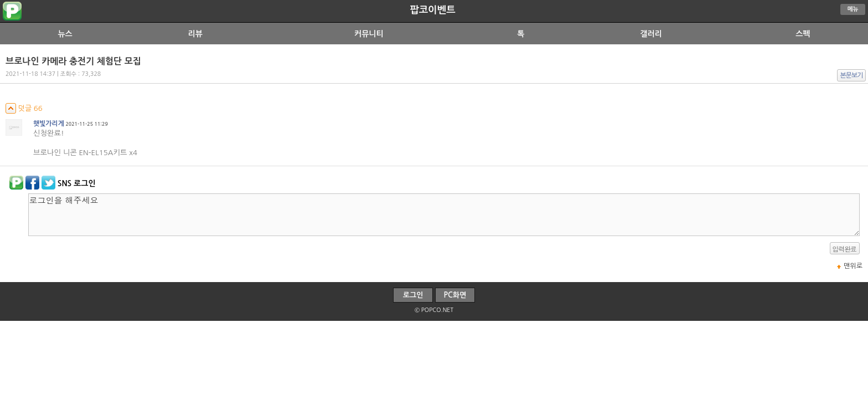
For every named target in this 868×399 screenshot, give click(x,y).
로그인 (413, 295)
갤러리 (651, 34)
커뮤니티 (369, 34)
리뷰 (195, 34)
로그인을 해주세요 (444, 215)
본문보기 (852, 75)
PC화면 (455, 295)
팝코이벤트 (432, 10)
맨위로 (853, 266)
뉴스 (65, 34)
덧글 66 (24, 108)
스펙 (803, 34)
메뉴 (853, 9)
